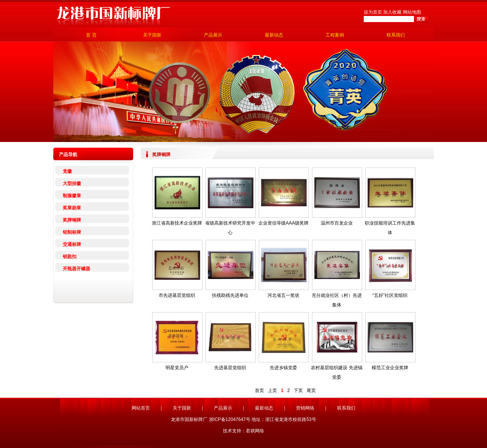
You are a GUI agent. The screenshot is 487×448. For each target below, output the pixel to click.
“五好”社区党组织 (390, 295)
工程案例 (335, 35)
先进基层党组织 (230, 368)
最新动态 (274, 35)
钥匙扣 (70, 257)
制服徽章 (72, 196)
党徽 (67, 171)
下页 (298, 391)
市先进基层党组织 (177, 295)
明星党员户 (177, 368)
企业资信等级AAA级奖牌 (283, 223)
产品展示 (213, 35)
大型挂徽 (72, 183)
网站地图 (412, 12)
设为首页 (373, 12)
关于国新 (152, 35)
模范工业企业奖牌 (390, 368)
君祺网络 (255, 431)
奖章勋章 (72, 208)
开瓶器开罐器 (76, 269)
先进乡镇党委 (283, 368)
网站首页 (141, 408)
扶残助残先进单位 (230, 295)
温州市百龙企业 (337, 223)
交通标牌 (72, 244)
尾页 (311, 391)
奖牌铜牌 (72, 220)
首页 (259, 391)
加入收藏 (392, 12)
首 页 (91, 35)
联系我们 (396, 35)
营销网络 (305, 408)
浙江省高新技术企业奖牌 (177, 223)
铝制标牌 (72, 232)
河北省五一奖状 (283, 295)
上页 (272, 391)
